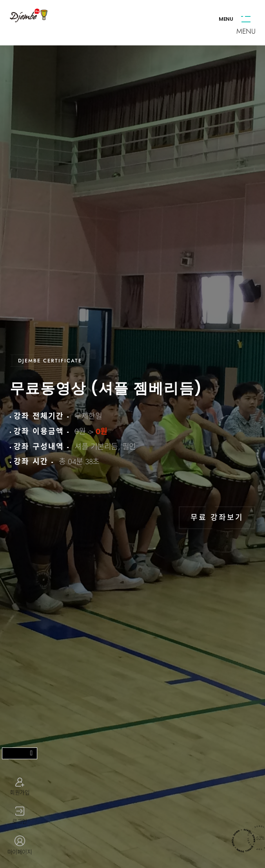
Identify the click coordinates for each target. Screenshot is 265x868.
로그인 (20, 816)
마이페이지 (20, 846)
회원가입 (20, 787)
